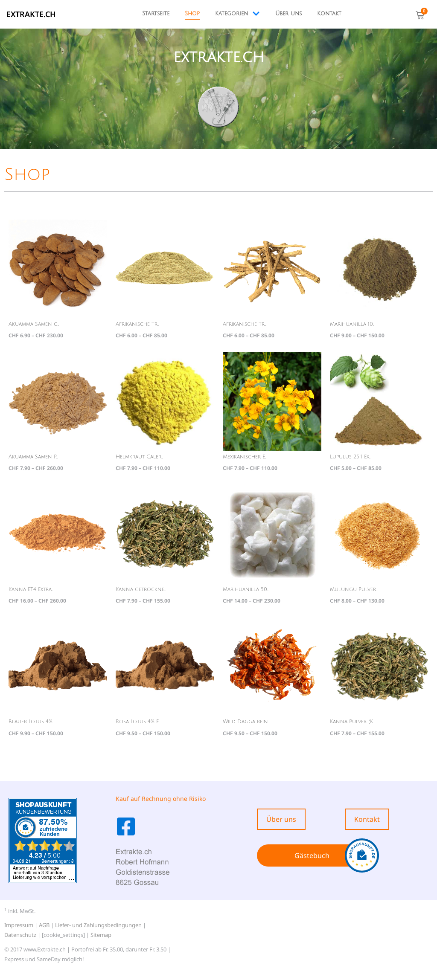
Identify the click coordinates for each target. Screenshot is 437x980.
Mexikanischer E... (245, 457)
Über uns (288, 14)
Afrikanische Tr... (137, 324)
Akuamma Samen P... (33, 457)
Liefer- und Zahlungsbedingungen (98, 925)
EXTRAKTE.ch (31, 14)
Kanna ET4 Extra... (31, 590)
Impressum (19, 925)
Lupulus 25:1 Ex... (350, 457)
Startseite (156, 14)
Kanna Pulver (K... (352, 722)
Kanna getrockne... (141, 590)
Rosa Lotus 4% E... (138, 722)
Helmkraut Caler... (139, 457)
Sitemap (101, 935)
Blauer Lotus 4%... (31, 722)
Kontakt (329, 14)
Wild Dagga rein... (246, 722)
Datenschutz (20, 935)
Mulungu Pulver (353, 590)
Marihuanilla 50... (246, 590)
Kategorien (237, 14)
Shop (192, 14)
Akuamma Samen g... (34, 324)
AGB (44, 925)
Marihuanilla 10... (352, 324)
